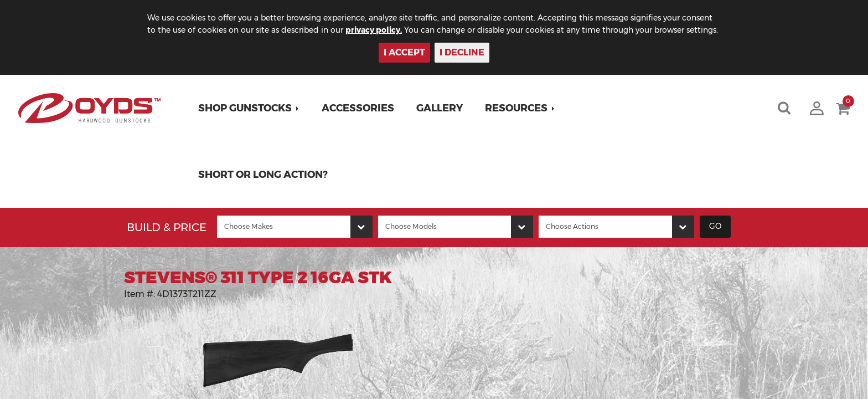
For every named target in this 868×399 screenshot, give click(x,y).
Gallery (440, 108)
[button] (249, 108)
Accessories (358, 108)
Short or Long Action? (263, 175)
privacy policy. (374, 30)
